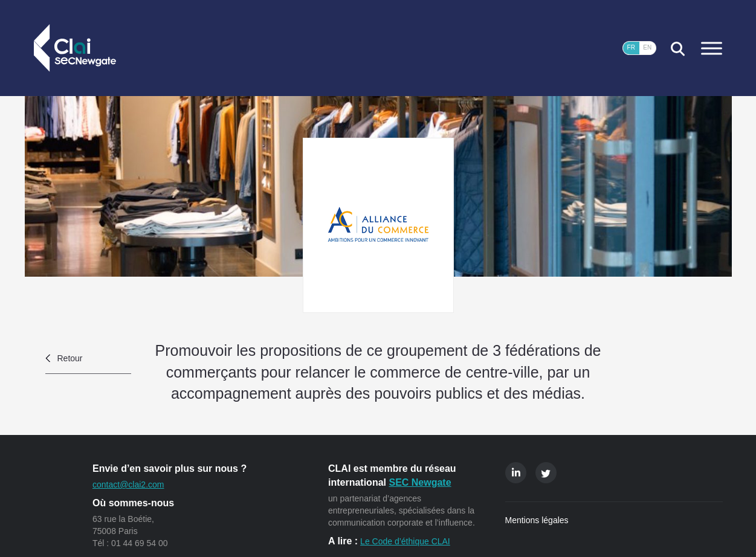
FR (631, 47)
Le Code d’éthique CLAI (405, 541)
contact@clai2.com (128, 485)
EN (647, 47)
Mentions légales (537, 520)
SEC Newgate (420, 482)
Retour (70, 358)
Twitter (546, 473)
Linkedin (516, 473)
